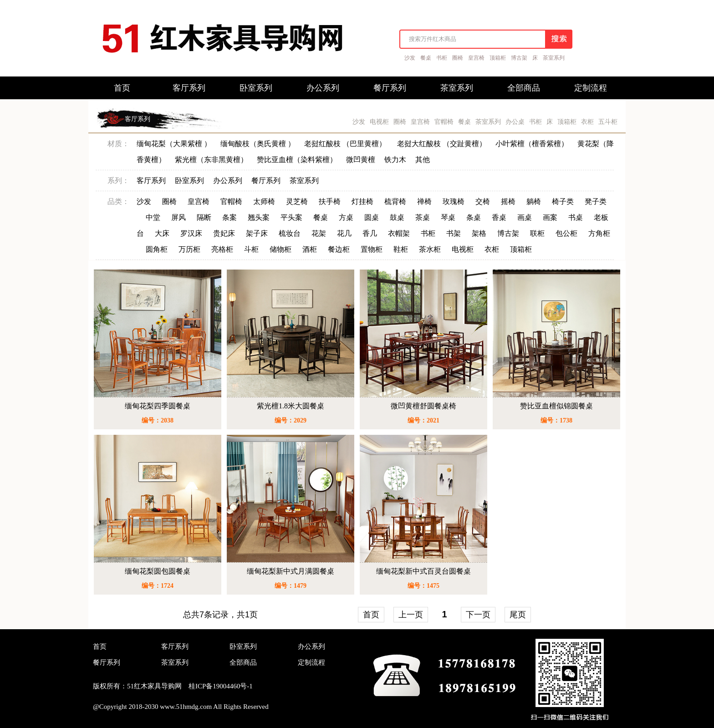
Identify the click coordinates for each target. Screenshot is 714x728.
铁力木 (395, 160)
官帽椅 (444, 122)
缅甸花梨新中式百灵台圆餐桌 (423, 571)
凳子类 (596, 201)
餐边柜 (339, 249)
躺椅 (534, 201)
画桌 (525, 217)
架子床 (257, 233)
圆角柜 (157, 249)
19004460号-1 (233, 686)
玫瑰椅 (454, 201)
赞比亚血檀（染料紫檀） (297, 160)
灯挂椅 (362, 201)
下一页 (478, 615)
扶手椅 (330, 201)
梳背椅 (395, 201)
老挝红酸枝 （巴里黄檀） (346, 144)
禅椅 (424, 201)
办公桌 (515, 122)
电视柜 (379, 122)
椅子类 (563, 201)
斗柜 (251, 249)
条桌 (474, 217)
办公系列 (228, 181)
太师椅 (264, 201)
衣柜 (587, 122)
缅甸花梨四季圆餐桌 (158, 406)
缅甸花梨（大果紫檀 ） (174, 144)
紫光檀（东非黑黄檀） (211, 160)
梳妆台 (290, 233)
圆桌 (372, 217)
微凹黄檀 (361, 160)
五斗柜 (608, 122)
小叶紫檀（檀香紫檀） (532, 144)
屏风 (178, 217)
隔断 (204, 217)
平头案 (291, 217)
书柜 (442, 58)
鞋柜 (401, 249)
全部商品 (243, 662)
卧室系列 (189, 181)
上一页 (411, 615)
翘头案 (259, 217)
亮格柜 (222, 249)
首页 (371, 615)
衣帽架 (399, 233)
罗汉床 (191, 233)
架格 (479, 233)
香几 (370, 233)
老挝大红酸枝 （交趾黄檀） (442, 144)
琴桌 (448, 217)
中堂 (153, 217)
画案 (550, 217)
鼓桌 (397, 217)
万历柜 (189, 249)
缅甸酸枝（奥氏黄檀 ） (258, 144)
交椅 (483, 201)
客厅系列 (138, 119)
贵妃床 (224, 233)
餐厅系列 (266, 181)
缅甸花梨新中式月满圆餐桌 (291, 571)
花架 (319, 233)
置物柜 (372, 249)
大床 (162, 233)
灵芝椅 (297, 201)
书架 (454, 233)
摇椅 (508, 201)
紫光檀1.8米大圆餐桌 (291, 406)
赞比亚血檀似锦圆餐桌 (556, 406)
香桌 (499, 217)
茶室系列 (554, 58)
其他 (423, 160)
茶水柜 (430, 249)
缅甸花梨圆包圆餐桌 (158, 571)
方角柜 (599, 233)
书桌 (576, 217)
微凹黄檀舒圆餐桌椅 (423, 406)
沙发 (410, 58)
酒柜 (310, 249)
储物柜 (280, 249)
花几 (344, 233)
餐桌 (426, 58)
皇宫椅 (476, 58)
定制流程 (311, 662)
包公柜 (566, 233)
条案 (229, 217)
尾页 (518, 615)
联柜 (537, 233)
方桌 (346, 217)
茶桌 (423, 217)
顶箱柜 (498, 58)
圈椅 (458, 58)
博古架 (519, 58)
